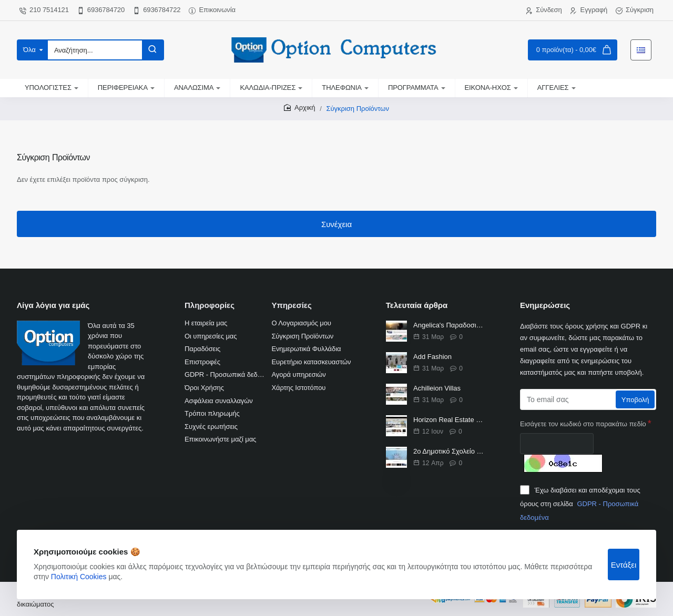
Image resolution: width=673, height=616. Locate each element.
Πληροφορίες (210, 305)
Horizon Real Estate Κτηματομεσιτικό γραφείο (449, 420)
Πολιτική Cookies (79, 577)
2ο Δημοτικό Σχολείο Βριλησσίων (449, 451)
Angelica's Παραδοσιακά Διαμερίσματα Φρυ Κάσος (449, 325)
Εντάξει (624, 565)
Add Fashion (432, 357)
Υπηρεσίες (291, 305)
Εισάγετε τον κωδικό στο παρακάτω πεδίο (583, 424)
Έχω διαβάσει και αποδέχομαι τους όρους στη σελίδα (580, 503)
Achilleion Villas (437, 388)
